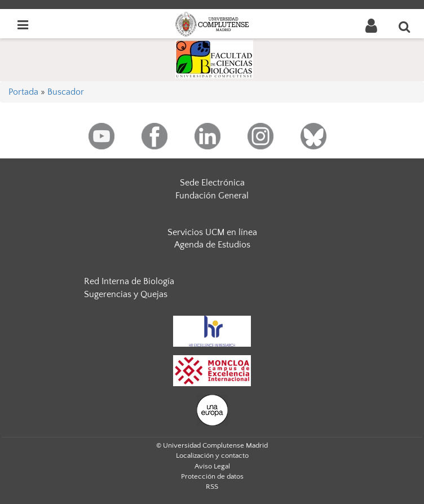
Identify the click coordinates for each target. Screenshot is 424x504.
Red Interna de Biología (129, 281)
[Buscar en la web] (405, 26)
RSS (212, 487)
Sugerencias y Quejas (126, 294)
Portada (23, 92)
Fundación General (212, 196)
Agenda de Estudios (212, 245)
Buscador (66, 92)
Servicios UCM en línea (212, 232)
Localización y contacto (212, 456)
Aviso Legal (212, 466)
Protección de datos (212, 476)
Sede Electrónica (212, 183)
